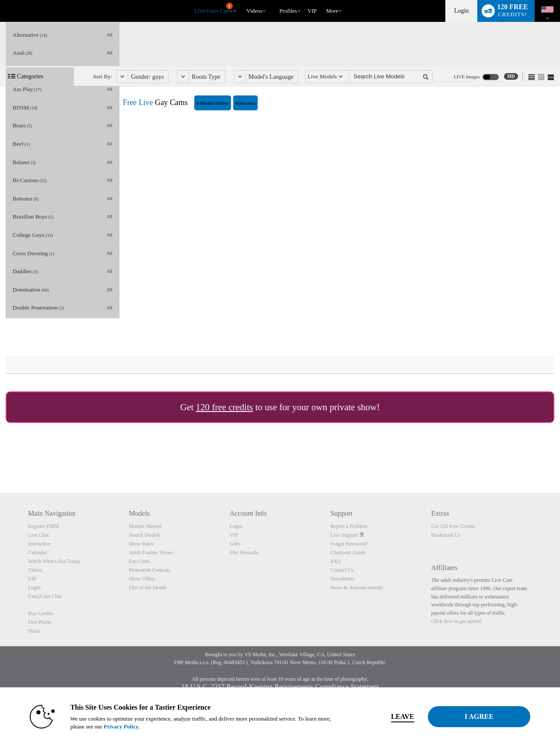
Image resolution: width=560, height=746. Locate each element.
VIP (312, 11)
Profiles (288, 11)
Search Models (144, 535)
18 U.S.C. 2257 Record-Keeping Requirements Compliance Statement (280, 687)
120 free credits (225, 407)
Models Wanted (145, 526)
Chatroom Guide (348, 552)
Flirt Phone (40, 622)
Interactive (39, 544)
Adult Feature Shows (151, 552)
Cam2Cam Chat (45, 596)
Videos (254, 11)
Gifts (235, 544)
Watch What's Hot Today (54, 561)
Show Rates (141, 544)
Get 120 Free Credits (453, 526)
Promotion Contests (149, 570)
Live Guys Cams (213, 8)
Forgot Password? (349, 544)
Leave (402, 716)
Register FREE (44, 526)
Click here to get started (457, 621)
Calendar (37, 552)
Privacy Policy (121, 727)
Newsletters (343, 579)
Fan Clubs (139, 561)
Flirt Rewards (244, 552)
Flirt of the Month (147, 588)
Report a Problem (349, 526)
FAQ (335, 561)
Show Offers (142, 579)
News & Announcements (357, 588)
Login (461, 11)
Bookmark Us (446, 535)
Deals (34, 631)
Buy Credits (41, 613)
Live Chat (38, 535)
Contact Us (342, 570)
